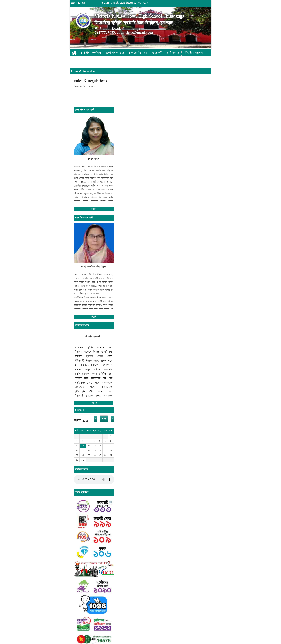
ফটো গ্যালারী (80, 60)
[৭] (98, 361)
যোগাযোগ (98, 60)
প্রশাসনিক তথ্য (115, 53)
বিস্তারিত (94, 209)
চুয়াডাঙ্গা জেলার (95, 356)
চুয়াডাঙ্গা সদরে (89, 374)
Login (242, 3)
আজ (104, 419)
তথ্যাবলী (157, 53)
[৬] (95, 361)
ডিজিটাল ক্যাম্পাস (194, 53)
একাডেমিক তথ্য (138, 53)
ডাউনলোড (173, 53)
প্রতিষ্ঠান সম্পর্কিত (91, 53)
